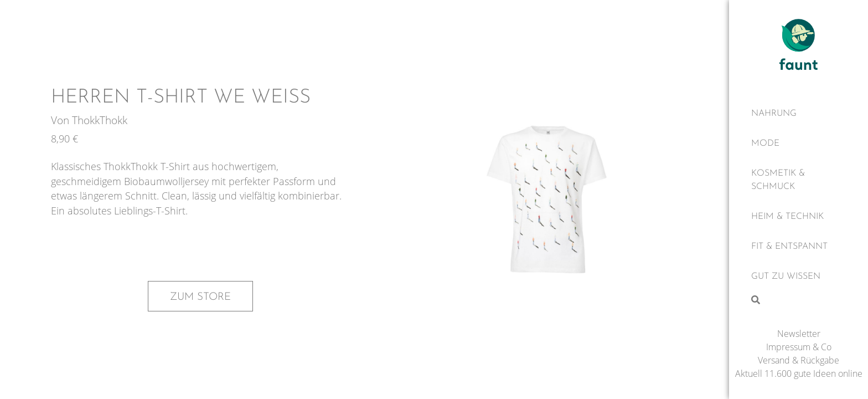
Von (61, 120)
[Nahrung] (799, 114)
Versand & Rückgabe (799, 360)
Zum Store (200, 297)
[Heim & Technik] (799, 217)
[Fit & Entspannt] (799, 247)
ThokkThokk (100, 120)
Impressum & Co (799, 347)
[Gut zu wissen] (799, 277)
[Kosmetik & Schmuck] (799, 180)
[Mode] (799, 144)
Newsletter (799, 334)
